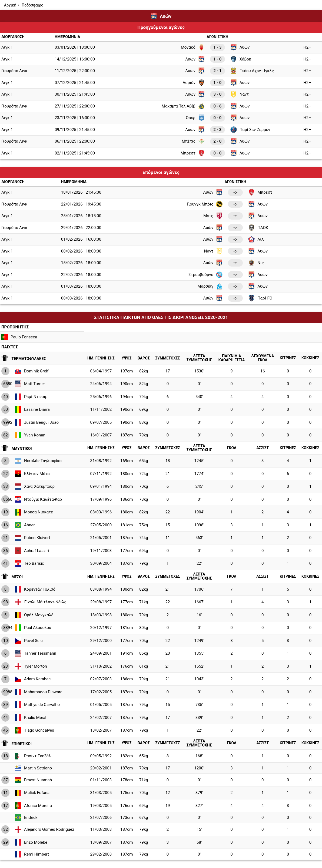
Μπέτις (193, 141)
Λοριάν (193, 83)
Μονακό (193, 47)
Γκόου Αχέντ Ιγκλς (252, 71)
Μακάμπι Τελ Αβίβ (183, 106)
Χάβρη (241, 59)
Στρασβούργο (205, 275)
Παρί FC (260, 298)
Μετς (213, 216)
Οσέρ (195, 118)
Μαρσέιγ (210, 286)
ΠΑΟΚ (258, 228)
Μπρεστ (193, 153)
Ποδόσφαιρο (32, 5)
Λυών (240, 47)
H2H (307, 47)
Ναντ (240, 94)
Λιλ (256, 239)
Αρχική (10, 5)
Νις (256, 263)
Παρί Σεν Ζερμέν (250, 130)
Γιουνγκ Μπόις (205, 204)
